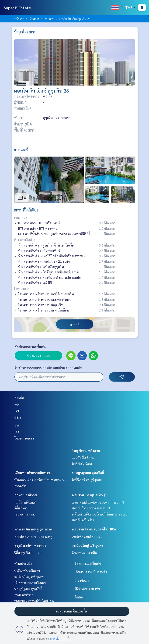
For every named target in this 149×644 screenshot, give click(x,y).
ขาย (17, 405)
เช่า (17, 411)
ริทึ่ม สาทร (21, 508)
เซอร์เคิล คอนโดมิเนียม (87, 536)
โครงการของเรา (25, 438)
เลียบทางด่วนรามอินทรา (32, 472)
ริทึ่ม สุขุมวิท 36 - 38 (28, 553)
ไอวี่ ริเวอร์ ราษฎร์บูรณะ (87, 480)
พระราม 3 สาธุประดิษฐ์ (89, 495)
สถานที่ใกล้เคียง (26, 210)
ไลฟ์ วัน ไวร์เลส (82, 464)
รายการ (49, 19)
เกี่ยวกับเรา (82, 580)
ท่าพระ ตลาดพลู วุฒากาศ (33, 529)
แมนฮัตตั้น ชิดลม (83, 458)
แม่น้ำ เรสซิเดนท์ (25, 502)
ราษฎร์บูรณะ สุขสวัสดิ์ (88, 472)
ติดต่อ (79, 597)
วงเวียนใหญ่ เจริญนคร (88, 545)
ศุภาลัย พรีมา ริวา (83, 520)
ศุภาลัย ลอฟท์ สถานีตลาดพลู (33, 536)
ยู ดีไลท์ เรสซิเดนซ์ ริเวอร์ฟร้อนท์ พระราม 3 (100, 514)
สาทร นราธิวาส (26, 495)
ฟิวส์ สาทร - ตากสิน (84, 553)
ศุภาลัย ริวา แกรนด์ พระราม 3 (91, 508)
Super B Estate (17, 8)
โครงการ (35, 19)
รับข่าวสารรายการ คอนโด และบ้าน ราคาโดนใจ (48, 368)
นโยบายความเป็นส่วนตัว (91, 572)
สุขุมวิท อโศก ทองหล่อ (31, 545)
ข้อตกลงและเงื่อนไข (88, 563)
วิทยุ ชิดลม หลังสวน (86, 450)
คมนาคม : (20, 218)
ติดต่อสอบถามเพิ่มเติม (30, 346)
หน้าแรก (19, 19)
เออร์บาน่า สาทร (25, 514)
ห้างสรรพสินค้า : (24, 240)
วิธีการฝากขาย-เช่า (87, 589)
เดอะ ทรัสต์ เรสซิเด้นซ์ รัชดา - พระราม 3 (98, 502)
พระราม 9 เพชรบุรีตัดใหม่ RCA (94, 529)
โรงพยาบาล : (22, 288)
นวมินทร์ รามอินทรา (27, 571)
